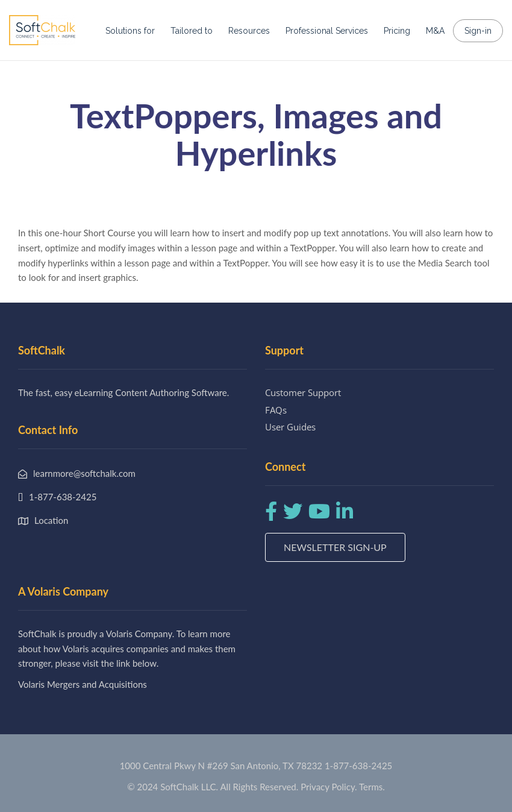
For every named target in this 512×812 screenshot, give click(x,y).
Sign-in (478, 31)
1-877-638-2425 (358, 766)
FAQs (276, 410)
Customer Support (303, 392)
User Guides (290, 427)
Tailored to (192, 31)
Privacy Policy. (329, 787)
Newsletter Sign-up (335, 547)
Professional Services (327, 31)
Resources (249, 31)
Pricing (397, 31)
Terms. (372, 787)
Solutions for (130, 31)
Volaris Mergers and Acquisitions (83, 684)
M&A (435, 31)
